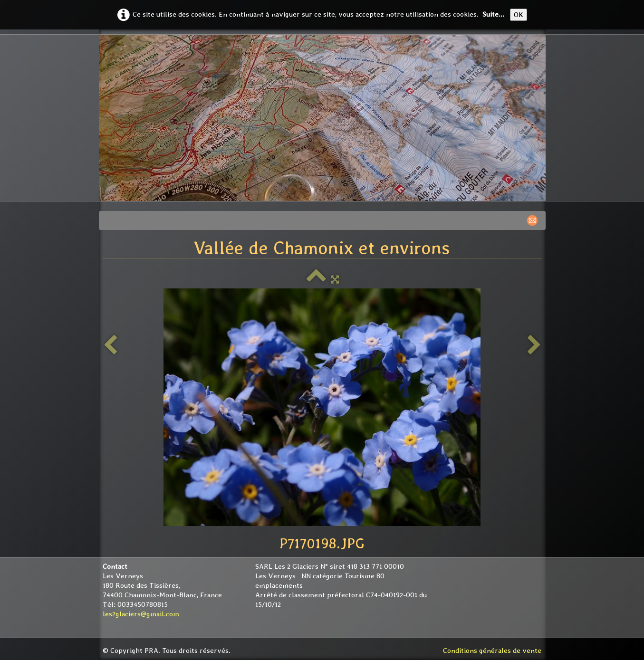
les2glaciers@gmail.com (141, 614)
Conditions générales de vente (492, 650)
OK (519, 15)
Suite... (493, 14)
